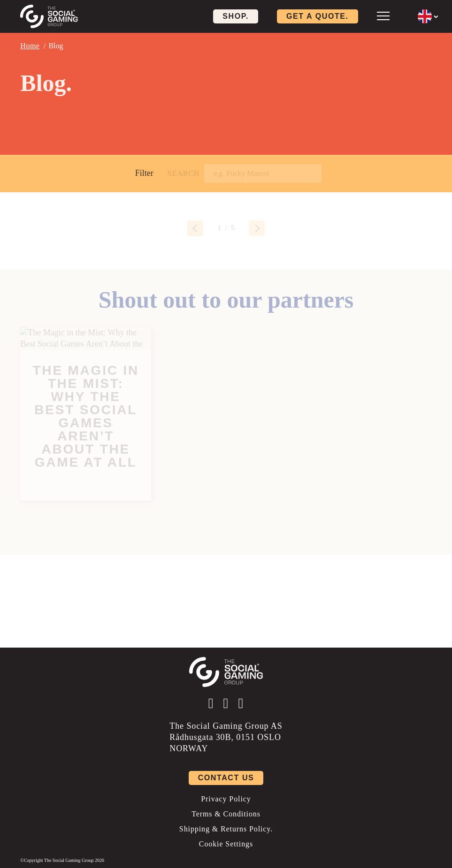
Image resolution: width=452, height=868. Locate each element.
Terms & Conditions (226, 814)
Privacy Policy (226, 799)
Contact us (226, 778)
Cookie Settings (226, 844)
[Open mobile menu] (383, 16)
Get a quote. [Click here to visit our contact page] (318, 16)
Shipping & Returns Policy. (226, 829)
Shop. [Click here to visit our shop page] (236, 16)
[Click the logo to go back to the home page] (49, 16)
